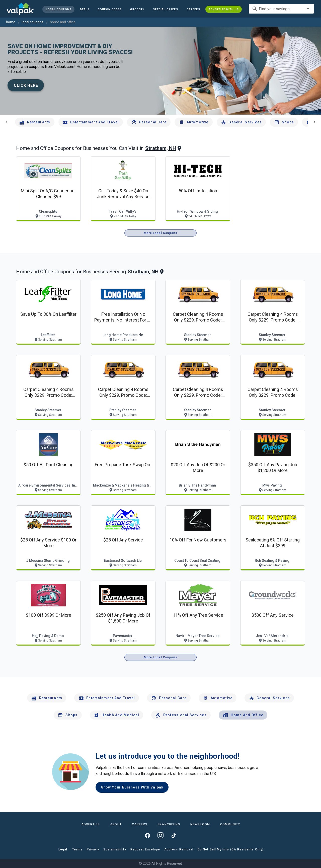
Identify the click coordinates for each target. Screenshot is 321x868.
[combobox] (281, 9)
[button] (166, 9)
